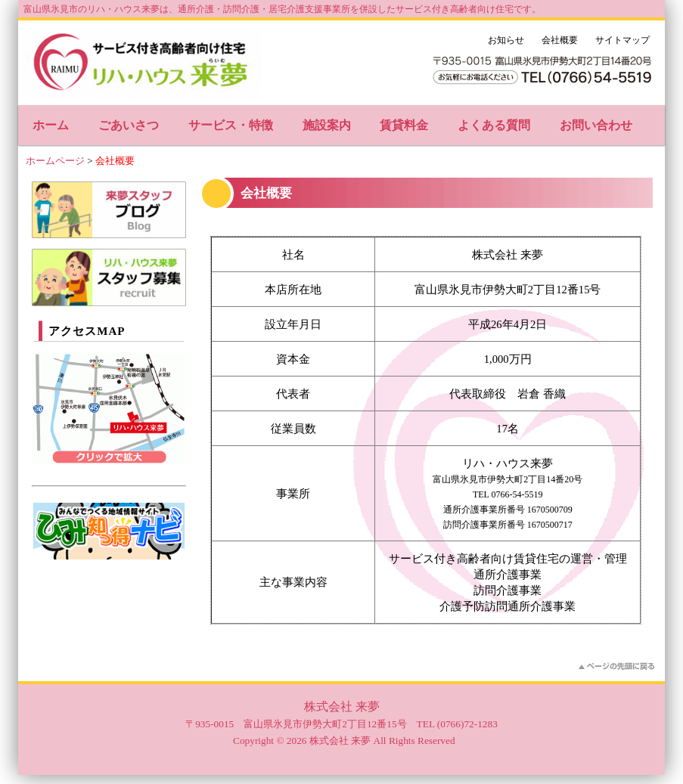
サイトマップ (622, 40)
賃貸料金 (404, 125)
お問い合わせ (596, 125)
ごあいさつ (129, 125)
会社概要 (560, 40)
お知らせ (506, 40)
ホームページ (55, 161)
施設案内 (327, 125)
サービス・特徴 (231, 125)
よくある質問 (494, 125)
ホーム (51, 125)
